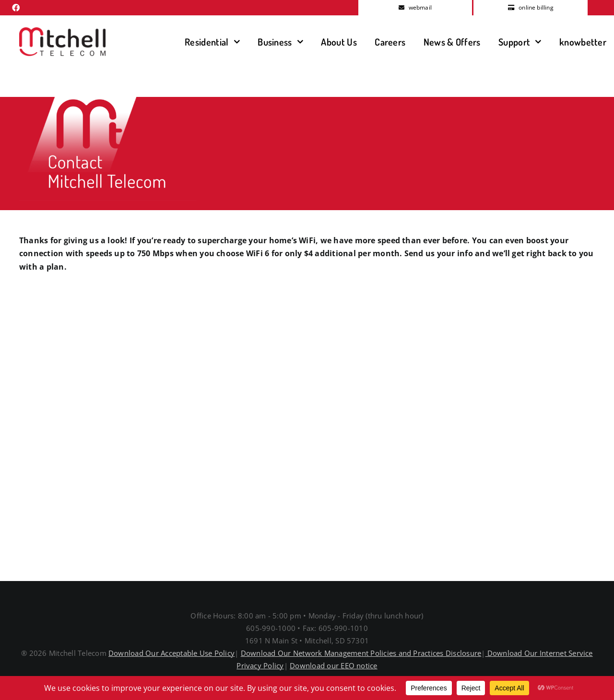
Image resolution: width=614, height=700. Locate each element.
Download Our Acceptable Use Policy (171, 653)
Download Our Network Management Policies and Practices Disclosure (361, 653)
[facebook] (16, 8)
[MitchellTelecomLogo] (62, 31)
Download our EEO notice (334, 665)
